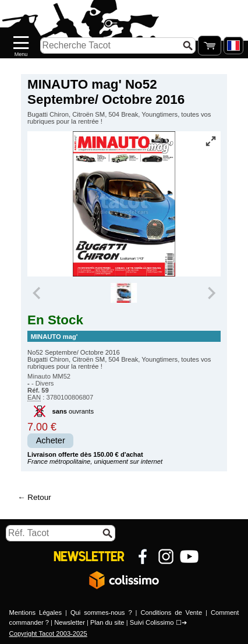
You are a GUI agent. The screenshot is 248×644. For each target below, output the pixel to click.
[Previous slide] (37, 293)
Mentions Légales (36, 612)
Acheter (51, 440)
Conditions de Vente (171, 612)
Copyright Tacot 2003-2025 (48, 633)
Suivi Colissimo (152, 622)
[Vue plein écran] (211, 141)
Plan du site (107, 622)
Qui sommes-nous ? (101, 612)
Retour (39, 497)
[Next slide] (211, 293)
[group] (124, 293)
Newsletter (70, 622)
